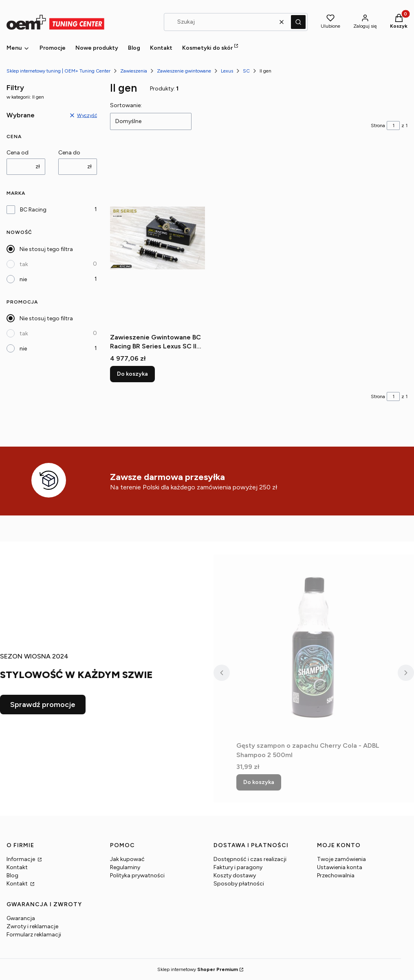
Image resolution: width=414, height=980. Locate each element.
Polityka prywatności (137, 875)
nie (23, 279)
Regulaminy (125, 867)
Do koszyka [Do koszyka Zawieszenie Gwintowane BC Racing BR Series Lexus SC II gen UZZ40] (132, 374)
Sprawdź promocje (43, 705)
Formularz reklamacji (34, 935)
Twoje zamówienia (341, 859)
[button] (298, 22)
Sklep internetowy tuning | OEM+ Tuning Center (58, 71)
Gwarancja (21, 918)
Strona (378, 126)
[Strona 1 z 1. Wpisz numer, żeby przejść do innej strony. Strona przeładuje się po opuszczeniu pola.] (393, 126)
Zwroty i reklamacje (32, 926)
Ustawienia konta (340, 867)
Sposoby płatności (239, 884)
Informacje (21, 859)
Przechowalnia (336, 875)
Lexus (227, 71)
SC (246, 71)
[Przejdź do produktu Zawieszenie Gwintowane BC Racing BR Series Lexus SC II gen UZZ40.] (157, 238)
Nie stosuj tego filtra (46, 249)
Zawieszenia (134, 71)
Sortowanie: (126, 105)
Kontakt (17, 867)
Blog (12, 875)
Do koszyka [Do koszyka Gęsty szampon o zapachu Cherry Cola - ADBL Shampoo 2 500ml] (259, 782)
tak (24, 264)
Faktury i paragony (238, 867)
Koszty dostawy (235, 875)
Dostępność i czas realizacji (250, 859)
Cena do (69, 153)
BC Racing (33, 210)
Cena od (18, 153)
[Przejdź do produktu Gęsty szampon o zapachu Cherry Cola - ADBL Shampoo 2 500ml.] (314, 646)
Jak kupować (127, 859)
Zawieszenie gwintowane (184, 71)
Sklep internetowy (198, 969)
